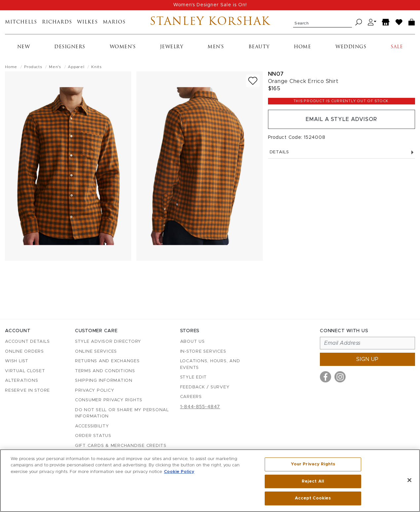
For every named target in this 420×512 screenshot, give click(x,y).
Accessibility (92, 426)
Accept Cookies (313, 498)
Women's (123, 47)
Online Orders (24, 352)
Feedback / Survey (205, 387)
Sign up (367, 359)
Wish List (17, 361)
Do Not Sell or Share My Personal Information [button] (122, 413)
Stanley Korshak (210, 22)
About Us (192, 342)
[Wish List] (399, 22)
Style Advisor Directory (108, 342)
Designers (70, 47)
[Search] (359, 22)
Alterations (21, 381)
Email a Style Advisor (342, 119)
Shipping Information (104, 381)
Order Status (93, 436)
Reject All (313, 481)
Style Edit (194, 377)
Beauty (259, 47)
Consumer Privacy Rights (109, 400)
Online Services (96, 352)
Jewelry (172, 47)
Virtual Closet (25, 371)
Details (342, 152)
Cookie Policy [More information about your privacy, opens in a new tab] (179, 472)
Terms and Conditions (105, 371)
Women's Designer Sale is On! (210, 5)
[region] (210, 481)
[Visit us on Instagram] (340, 377)
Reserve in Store (27, 391)
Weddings (351, 47)
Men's (216, 47)
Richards (57, 22)
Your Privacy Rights (313, 464)
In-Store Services (203, 352)
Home (302, 47)
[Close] (409, 480)
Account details (27, 342)
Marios (114, 22)
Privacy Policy (95, 391)
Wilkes (87, 22)
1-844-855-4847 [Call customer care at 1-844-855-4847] (200, 407)
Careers (191, 397)
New (24, 47)
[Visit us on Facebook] (325, 377)
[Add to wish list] (253, 81)
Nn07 (276, 74)
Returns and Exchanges (107, 361)
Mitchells (21, 22)
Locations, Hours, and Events (210, 364)
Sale (397, 47)
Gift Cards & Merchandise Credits (121, 446)
